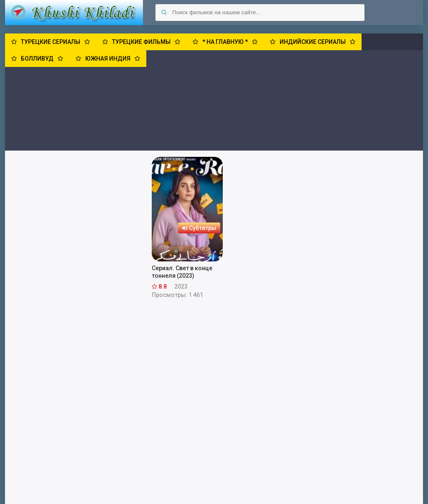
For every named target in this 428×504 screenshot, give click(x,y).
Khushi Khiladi (74, 13)
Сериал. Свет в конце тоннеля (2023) (182, 272)
